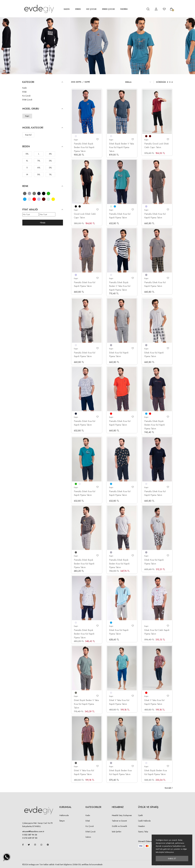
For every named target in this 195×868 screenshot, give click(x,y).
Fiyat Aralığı (43, 210)
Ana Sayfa (76, 82)
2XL (50, 168)
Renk (43, 186)
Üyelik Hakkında (144, 821)
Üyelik (140, 815)
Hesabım (142, 826)
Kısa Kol (28, 135)
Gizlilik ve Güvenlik (119, 826)
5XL (39, 174)
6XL (39, 168)
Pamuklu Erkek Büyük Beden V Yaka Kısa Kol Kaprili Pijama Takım (120, 286)
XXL (27, 154)
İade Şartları (117, 832)
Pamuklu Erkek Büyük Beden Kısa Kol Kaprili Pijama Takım (84, 147)
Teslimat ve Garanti (119, 821)
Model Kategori (43, 128)
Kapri (27, 116)
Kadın (67, 9)
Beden (43, 147)
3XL (50, 161)
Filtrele (43, 223)
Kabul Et (172, 859)
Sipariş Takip (143, 832)
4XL (50, 154)
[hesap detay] (141, 9)
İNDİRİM (124, 9)
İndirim (88, 837)
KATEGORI (43, 82)
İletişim (62, 821)
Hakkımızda (64, 815)
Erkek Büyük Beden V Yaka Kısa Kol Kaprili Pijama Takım (122, 147)
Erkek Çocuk (108, 9)
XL (27, 161)
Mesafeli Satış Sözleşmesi (122, 815)
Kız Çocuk (91, 9)
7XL (39, 161)
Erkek (78, 9)
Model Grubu (43, 109)
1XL (50, 174)
